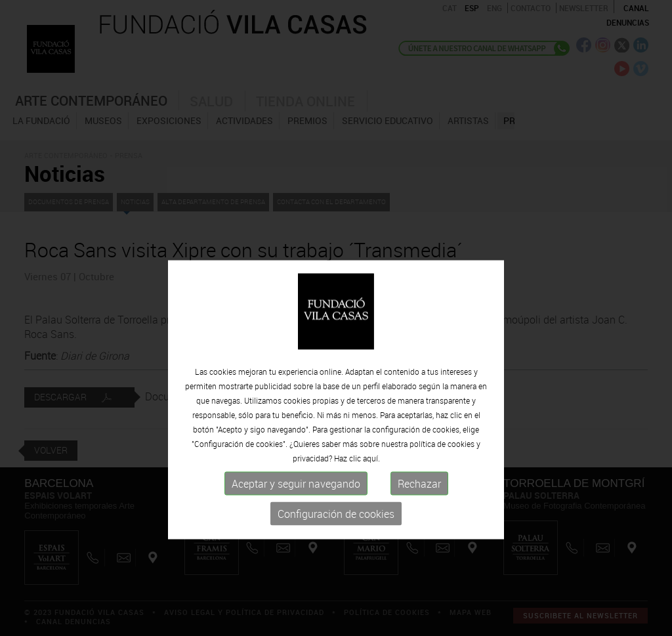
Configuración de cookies (336, 551)
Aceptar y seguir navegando (296, 520)
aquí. (371, 495)
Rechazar (419, 520)
